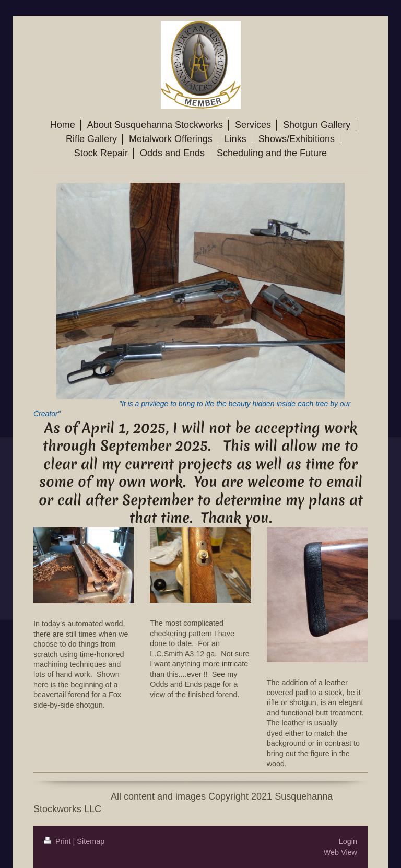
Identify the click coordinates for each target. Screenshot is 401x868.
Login (348, 841)
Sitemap (91, 841)
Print (58, 841)
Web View (340, 852)
